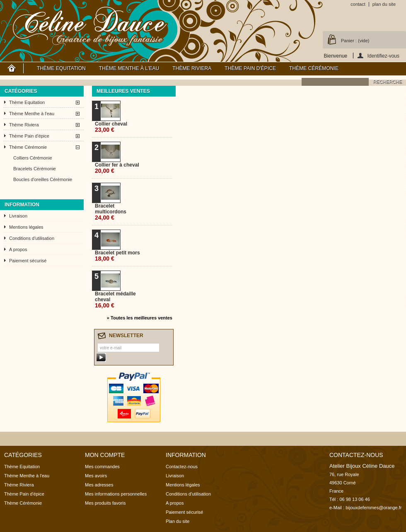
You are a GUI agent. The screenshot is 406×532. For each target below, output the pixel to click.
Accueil (12, 68)
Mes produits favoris (105, 503)
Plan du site (178, 521)
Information (22, 205)
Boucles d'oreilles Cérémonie (43, 179)
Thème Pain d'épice (250, 68)
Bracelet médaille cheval (115, 300)
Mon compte (105, 455)
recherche (387, 82)
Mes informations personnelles (116, 494)
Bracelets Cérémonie (35, 169)
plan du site (384, 4)
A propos (18, 249)
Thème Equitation (61, 68)
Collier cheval (111, 127)
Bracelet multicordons (111, 212)
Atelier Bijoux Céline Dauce (90, 25)
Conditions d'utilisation (32, 238)
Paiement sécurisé (28, 261)
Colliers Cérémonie (33, 158)
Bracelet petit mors (117, 256)
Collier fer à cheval (117, 168)
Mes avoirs (96, 476)
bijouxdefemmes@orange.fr (373, 508)
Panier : (355, 41)
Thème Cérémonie (314, 68)
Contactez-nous (182, 467)
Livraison (18, 216)
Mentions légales (26, 227)
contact (358, 4)
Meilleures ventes (123, 91)
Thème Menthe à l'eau (129, 68)
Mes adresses (99, 485)
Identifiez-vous (383, 56)
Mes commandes (102, 467)
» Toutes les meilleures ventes (140, 318)
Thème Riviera (192, 68)
